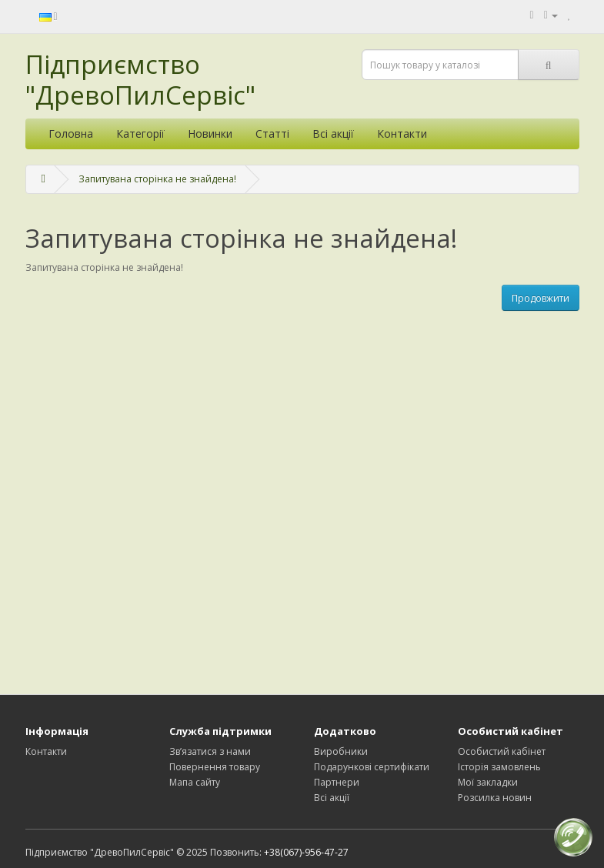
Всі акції (333, 134)
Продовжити (541, 298)
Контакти (402, 134)
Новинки (210, 134)
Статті (272, 134)
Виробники (341, 751)
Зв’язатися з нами (210, 751)
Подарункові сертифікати (372, 767)
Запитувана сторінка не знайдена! (157, 179)
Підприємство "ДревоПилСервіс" (140, 80)
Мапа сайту (195, 782)
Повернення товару (215, 767)
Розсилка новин (495, 798)
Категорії (140, 134)
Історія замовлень (499, 767)
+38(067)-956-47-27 (306, 852)
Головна (71, 134)
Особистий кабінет (502, 751)
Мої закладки (488, 782)
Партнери (337, 782)
